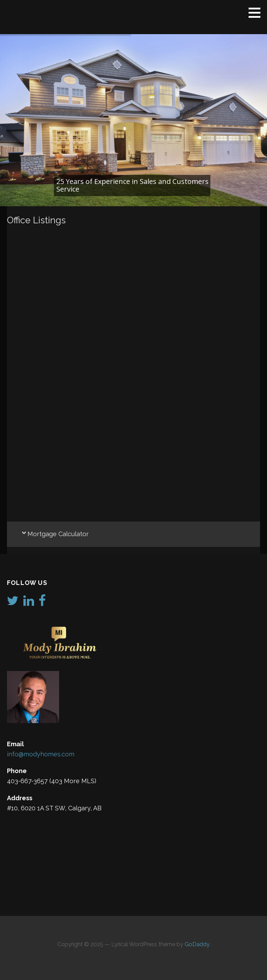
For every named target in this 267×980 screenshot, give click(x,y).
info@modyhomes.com (41, 754)
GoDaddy (197, 944)
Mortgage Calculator (58, 534)
